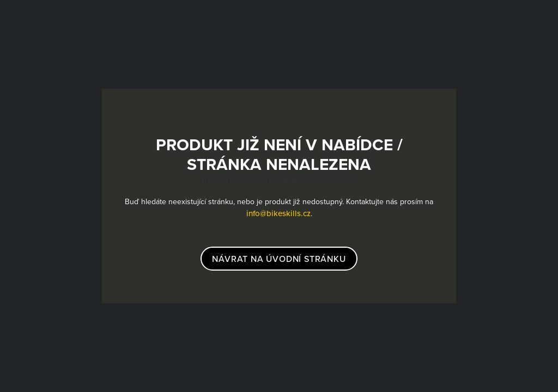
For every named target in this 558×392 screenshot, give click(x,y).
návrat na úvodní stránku (279, 259)
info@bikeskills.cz (278, 213)
